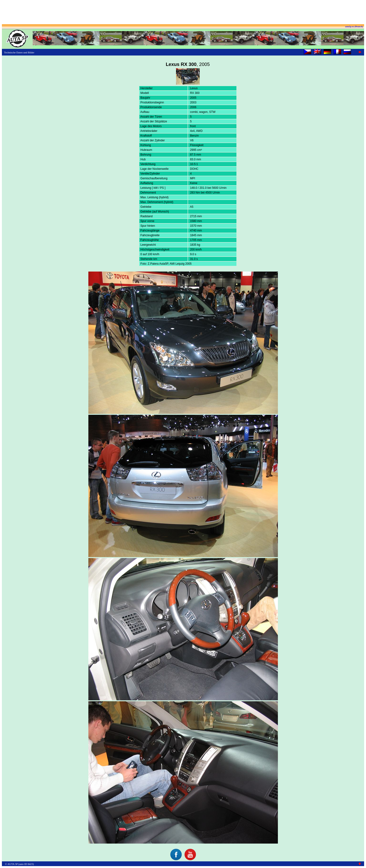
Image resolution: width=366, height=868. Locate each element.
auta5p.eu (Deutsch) (354, 27)
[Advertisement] (183, 13)
